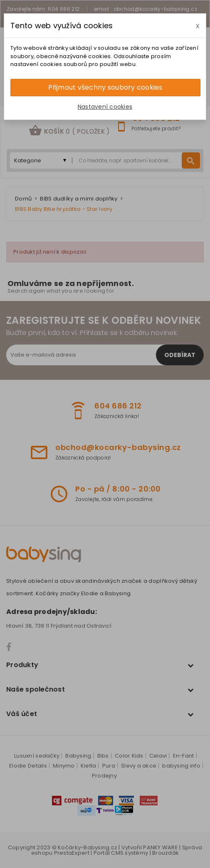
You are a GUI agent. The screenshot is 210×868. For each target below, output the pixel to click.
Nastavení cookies (105, 107)
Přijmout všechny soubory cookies (105, 87)
